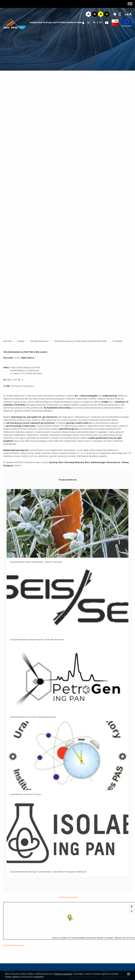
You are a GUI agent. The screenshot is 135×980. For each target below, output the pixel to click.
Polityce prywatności (63, 974)
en (100, 22)
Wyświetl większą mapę (14, 945)
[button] (130, 4)
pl (94, 22)
